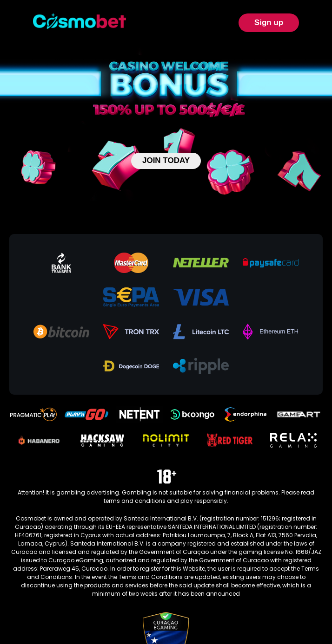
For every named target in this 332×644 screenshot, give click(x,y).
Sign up (269, 23)
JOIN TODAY (166, 160)
